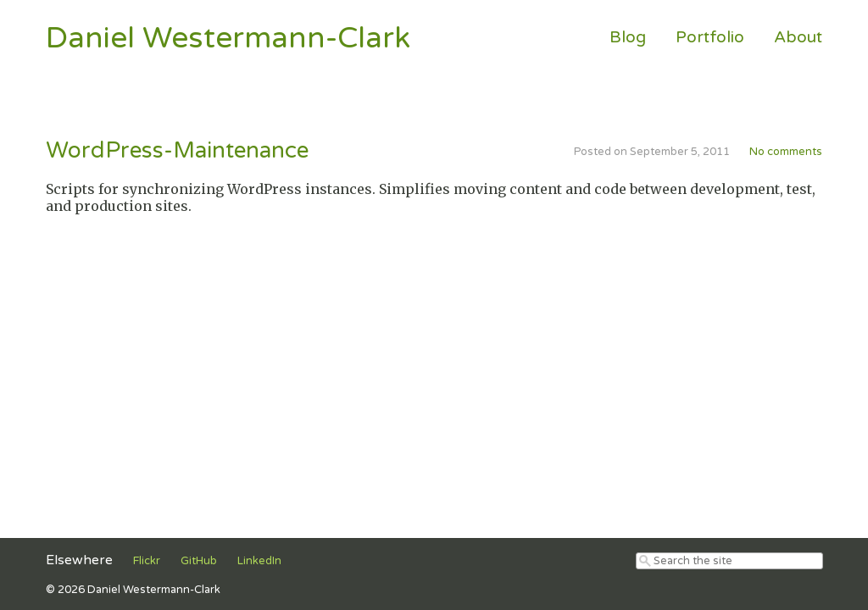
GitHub (199, 561)
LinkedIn (259, 561)
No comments (786, 152)
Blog (628, 37)
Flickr (147, 561)
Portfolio (710, 37)
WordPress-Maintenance (177, 151)
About (798, 37)
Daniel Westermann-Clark (228, 38)
